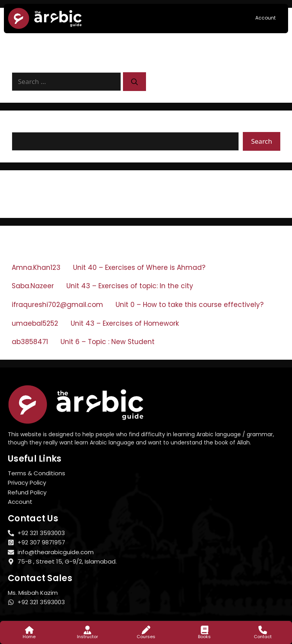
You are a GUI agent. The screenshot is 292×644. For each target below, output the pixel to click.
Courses (146, 637)
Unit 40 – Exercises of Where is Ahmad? (139, 268)
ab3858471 (30, 342)
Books (204, 637)
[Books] (205, 630)
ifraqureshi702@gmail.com (57, 305)
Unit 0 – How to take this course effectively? (190, 305)
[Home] (29, 630)
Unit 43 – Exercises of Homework (125, 323)
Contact (263, 637)
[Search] (134, 82)
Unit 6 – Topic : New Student (108, 342)
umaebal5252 (35, 323)
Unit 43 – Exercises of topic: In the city (130, 286)
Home (29, 637)
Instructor (87, 637)
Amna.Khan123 (36, 268)
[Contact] (263, 630)
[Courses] (146, 630)
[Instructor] (87, 630)
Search (24, 127)
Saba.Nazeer (33, 286)
